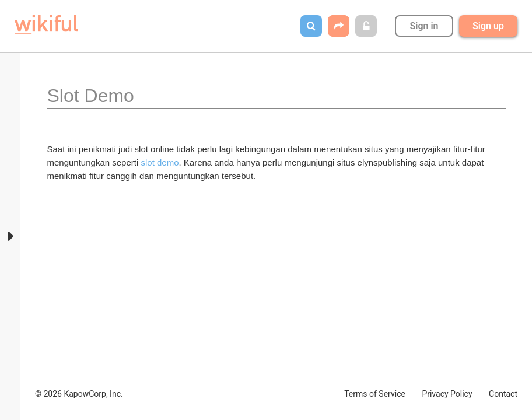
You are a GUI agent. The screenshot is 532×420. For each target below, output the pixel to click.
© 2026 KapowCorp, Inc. (79, 394)
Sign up (488, 26)
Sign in (424, 26)
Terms (375, 394)
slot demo (160, 162)
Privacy (447, 394)
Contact (503, 394)
